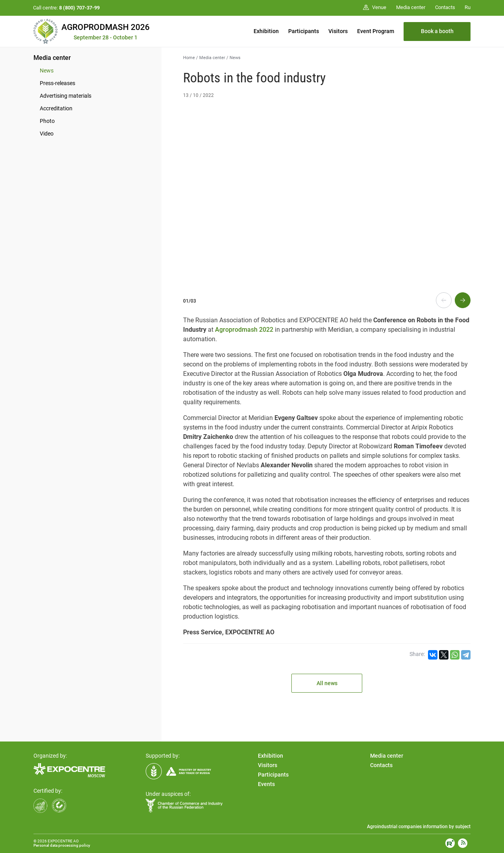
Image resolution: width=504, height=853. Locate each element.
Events (266, 784)
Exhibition (266, 31)
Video (47, 134)
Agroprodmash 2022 (244, 330)
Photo (47, 121)
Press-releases (57, 83)
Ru (468, 7)
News (47, 71)
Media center (52, 58)
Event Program (376, 31)
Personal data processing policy (62, 845)
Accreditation (56, 108)
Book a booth (437, 31)
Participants (304, 31)
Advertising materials (66, 96)
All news (327, 683)
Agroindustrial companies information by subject (419, 827)
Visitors (338, 31)
